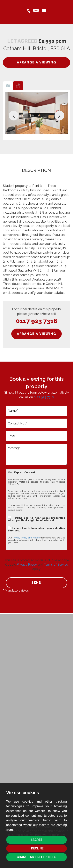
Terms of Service (56, 565)
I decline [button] (36, 848)
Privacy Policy (27, 565)
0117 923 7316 (37, 321)
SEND (37, 583)
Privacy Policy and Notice (26, 538)
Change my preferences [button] (36, 857)
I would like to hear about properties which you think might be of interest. (36, 519)
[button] (14, 116)
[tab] (8, 86)
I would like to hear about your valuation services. (36, 529)
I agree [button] (36, 840)
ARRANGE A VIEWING (37, 62)
